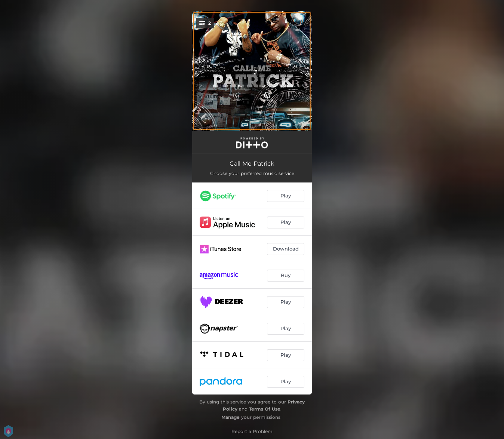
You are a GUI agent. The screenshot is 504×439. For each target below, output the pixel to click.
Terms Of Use (265, 409)
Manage (231, 417)
